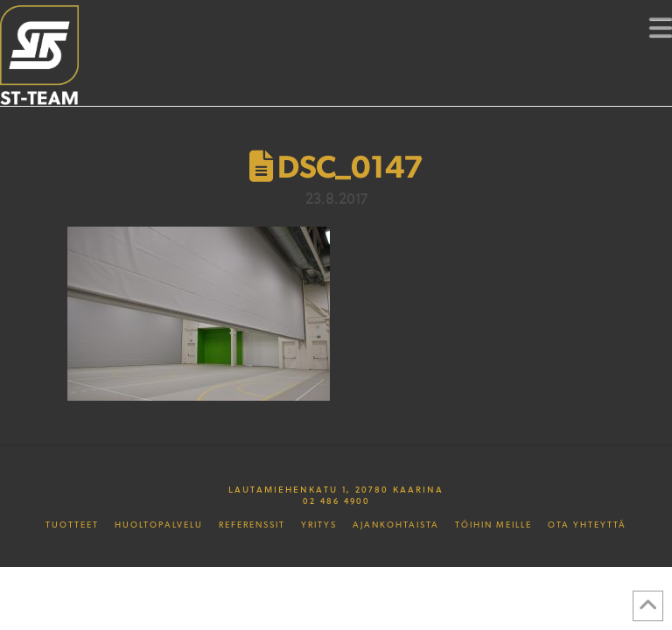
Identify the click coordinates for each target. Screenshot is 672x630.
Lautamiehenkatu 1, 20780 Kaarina (336, 489)
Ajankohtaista (396, 525)
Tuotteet (72, 525)
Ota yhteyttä (587, 525)
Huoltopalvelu (159, 525)
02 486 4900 (336, 500)
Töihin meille (493, 525)
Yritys (319, 525)
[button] (661, 27)
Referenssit (252, 525)
